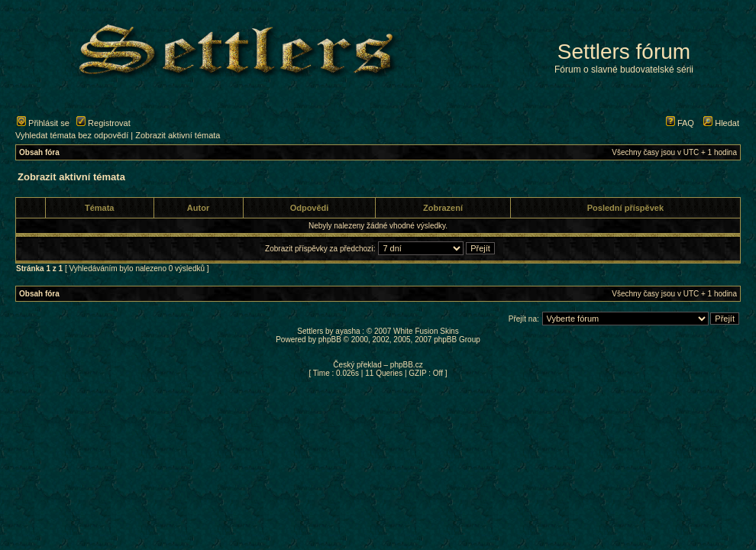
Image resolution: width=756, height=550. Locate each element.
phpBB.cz (407, 365)
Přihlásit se (43, 123)
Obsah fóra (39, 152)
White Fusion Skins (426, 331)
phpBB (330, 340)
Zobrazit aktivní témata (178, 135)
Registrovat (103, 123)
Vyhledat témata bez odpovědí (72, 135)
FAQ (680, 123)
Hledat (721, 123)
